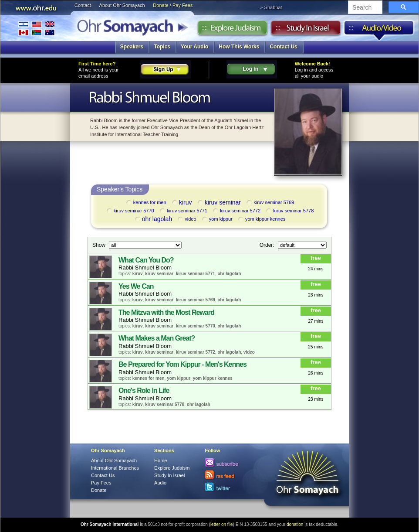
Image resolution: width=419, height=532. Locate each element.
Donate (99, 490)
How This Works (239, 47)
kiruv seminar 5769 (270, 203)
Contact (83, 5)
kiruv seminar (219, 203)
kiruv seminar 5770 (130, 211)
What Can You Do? (146, 260)
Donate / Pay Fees (173, 5)
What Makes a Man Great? (157, 338)
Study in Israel (306, 30)
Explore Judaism (232, 30)
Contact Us (283, 47)
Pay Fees (101, 483)
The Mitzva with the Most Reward (166, 312)
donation (295, 524)
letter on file (222, 524)
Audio (379, 30)
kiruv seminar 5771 (183, 211)
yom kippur (217, 219)
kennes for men (146, 203)
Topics (162, 47)
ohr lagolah (153, 220)
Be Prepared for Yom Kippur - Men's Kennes (182, 364)
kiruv (181, 203)
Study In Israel (169, 475)
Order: (268, 245)
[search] (364, 8)
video (186, 219)
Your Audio (194, 47)
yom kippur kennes (261, 219)
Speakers (132, 47)
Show (100, 245)
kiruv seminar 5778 (289, 211)
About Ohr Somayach (122, 5)
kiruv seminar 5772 (236, 211)
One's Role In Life (144, 390)
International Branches (37, 28)
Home (161, 460)
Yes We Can (136, 286)
